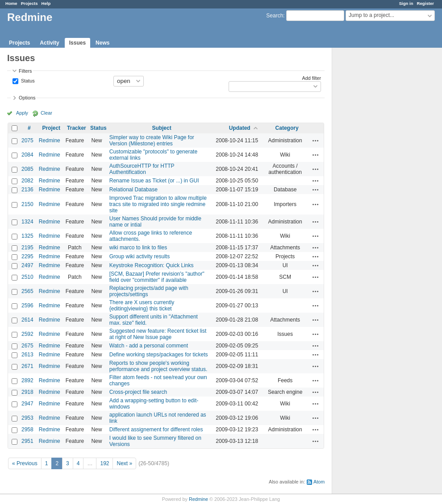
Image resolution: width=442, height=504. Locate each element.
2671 (27, 366)
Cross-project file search (138, 392)
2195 (27, 248)
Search (275, 16)
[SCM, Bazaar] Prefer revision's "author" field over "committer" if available (157, 277)
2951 (27, 441)
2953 (27, 418)
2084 (27, 155)
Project (51, 128)
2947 (27, 404)
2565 (27, 291)
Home (11, 3)
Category (287, 128)
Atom (319, 482)
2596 (27, 306)
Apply (22, 113)
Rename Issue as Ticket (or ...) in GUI (154, 181)
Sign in (406, 3)
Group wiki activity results (140, 256)
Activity (49, 43)
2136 (27, 190)
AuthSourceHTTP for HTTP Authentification (142, 169)
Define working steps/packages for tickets (159, 355)
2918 (27, 392)
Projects (29, 3)
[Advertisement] (377, 188)
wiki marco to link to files (138, 248)
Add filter (312, 78)
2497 (27, 265)
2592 (27, 334)
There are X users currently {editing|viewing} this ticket (142, 306)
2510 (27, 277)
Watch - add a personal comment (149, 346)
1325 (27, 236)
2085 (27, 169)
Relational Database (133, 190)
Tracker (77, 128)
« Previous (25, 463)
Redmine (50, 140)
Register (425, 3)
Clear (46, 113)
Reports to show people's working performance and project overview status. (158, 366)
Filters (25, 71)
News (102, 43)
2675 (27, 346)
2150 (27, 204)
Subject (161, 128)
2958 (27, 430)
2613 (27, 355)
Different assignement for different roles (156, 430)
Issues (77, 43)
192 (104, 463)
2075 (27, 140)
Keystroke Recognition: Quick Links (152, 265)
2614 (27, 320)
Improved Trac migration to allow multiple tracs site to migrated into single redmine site (158, 204)
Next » (124, 463)
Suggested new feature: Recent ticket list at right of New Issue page (158, 334)
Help (46, 3)
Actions (316, 140)
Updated (240, 128)
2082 (27, 181)
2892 (27, 380)
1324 (27, 222)
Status (27, 80)
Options (27, 98)
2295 (27, 256)
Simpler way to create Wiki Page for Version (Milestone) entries (152, 140)
